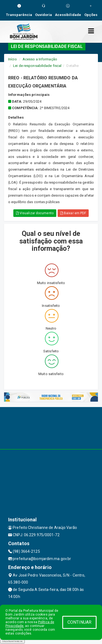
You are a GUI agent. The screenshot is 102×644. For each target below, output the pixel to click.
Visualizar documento (35, 213)
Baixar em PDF (73, 213)
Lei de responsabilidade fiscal (37, 66)
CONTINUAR (79, 622)
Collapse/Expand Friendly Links (12, 641)
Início (13, 59)
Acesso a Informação (40, 59)
